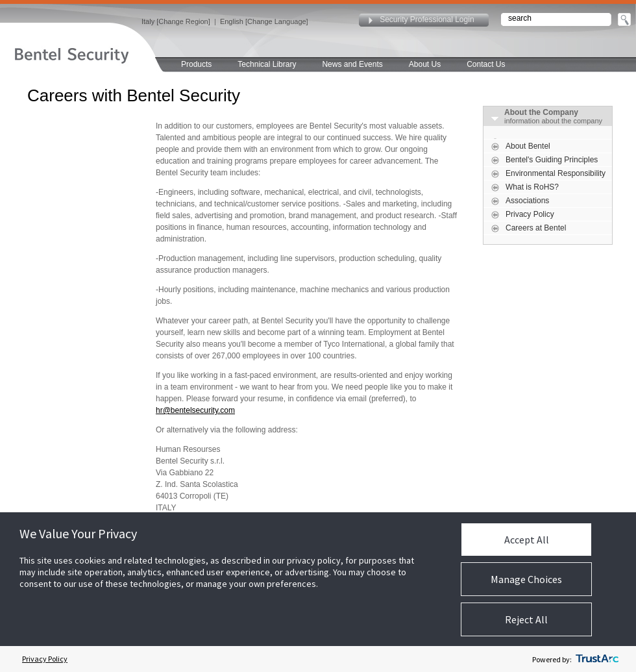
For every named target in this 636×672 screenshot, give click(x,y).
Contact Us (486, 64)
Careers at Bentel (536, 228)
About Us (425, 64)
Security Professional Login (427, 19)
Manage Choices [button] (526, 579)
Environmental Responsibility (556, 173)
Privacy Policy (530, 214)
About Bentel (528, 146)
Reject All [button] (526, 619)
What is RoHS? (532, 187)
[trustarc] (597, 659)
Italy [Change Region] (176, 21)
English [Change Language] (264, 21)
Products (196, 64)
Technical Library (267, 64)
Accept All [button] (527, 540)
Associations (527, 201)
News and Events (352, 64)
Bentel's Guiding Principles (552, 160)
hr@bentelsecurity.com (195, 410)
